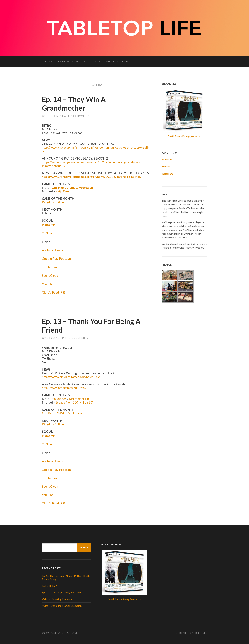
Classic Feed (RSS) (54, 292)
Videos (96, 61)
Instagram (49, 225)
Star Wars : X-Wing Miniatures (62, 413)
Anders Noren (191, 633)
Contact (126, 61)
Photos (80, 61)
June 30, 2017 (50, 116)
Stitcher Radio (52, 267)
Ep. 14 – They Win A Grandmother (74, 104)
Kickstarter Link (80, 399)
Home (49, 61)
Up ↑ (205, 633)
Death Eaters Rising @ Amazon (184, 136)
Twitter (47, 233)
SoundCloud (50, 275)
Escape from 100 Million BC (74, 402)
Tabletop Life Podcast (64, 633)
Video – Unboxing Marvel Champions (62, 606)
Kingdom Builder (53, 202)
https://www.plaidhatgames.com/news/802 (71, 377)
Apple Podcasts (52, 250)
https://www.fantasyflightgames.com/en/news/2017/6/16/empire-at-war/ (92, 177)
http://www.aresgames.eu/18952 (64, 388)
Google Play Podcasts (57, 259)
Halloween (59, 399)
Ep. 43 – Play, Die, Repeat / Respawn (61, 592)
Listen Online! (49, 586)
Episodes (64, 61)
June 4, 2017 (49, 338)
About (110, 61)
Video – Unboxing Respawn (57, 599)
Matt (66, 116)
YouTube (48, 284)
